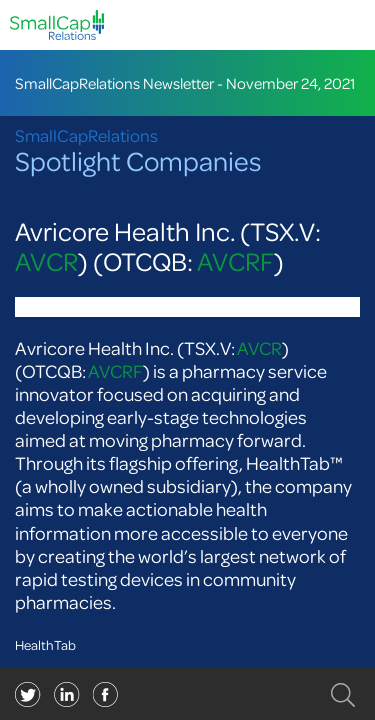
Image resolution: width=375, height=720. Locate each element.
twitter (28, 695)
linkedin (106, 695)
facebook (67, 695)
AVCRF (235, 261)
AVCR (46, 261)
